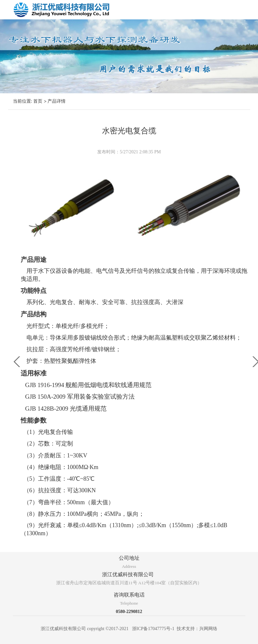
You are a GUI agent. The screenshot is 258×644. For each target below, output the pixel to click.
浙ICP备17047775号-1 (153, 629)
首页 (38, 101)
